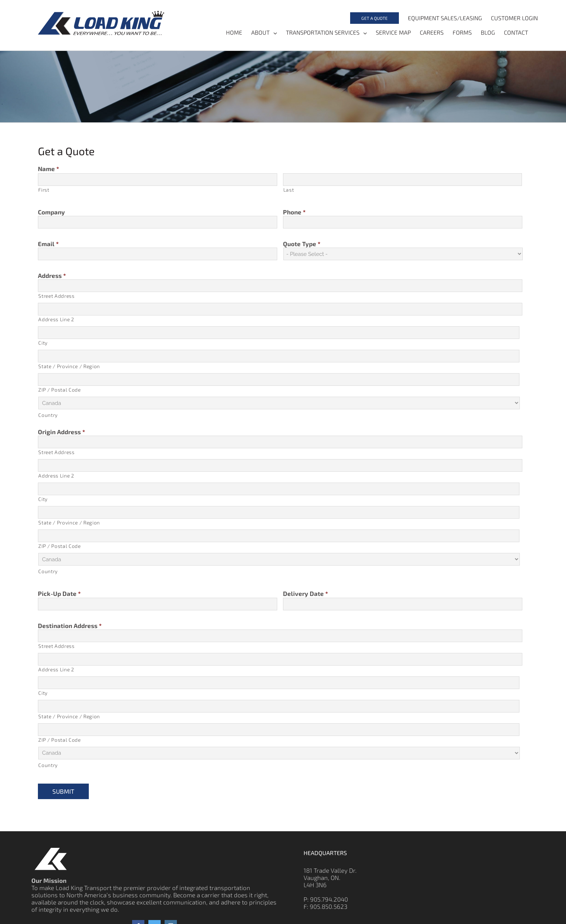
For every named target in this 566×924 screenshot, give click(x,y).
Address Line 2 (56, 320)
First (44, 190)
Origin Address (62, 432)
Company (51, 212)
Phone (294, 212)
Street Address (56, 296)
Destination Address (70, 626)
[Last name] (402, 180)
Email (48, 244)
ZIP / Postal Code (59, 390)
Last (289, 190)
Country (48, 415)
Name (49, 169)
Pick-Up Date (59, 594)
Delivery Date (306, 594)
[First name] (157, 180)
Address (52, 275)
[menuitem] (374, 18)
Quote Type (302, 244)
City (43, 343)
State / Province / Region (69, 367)
